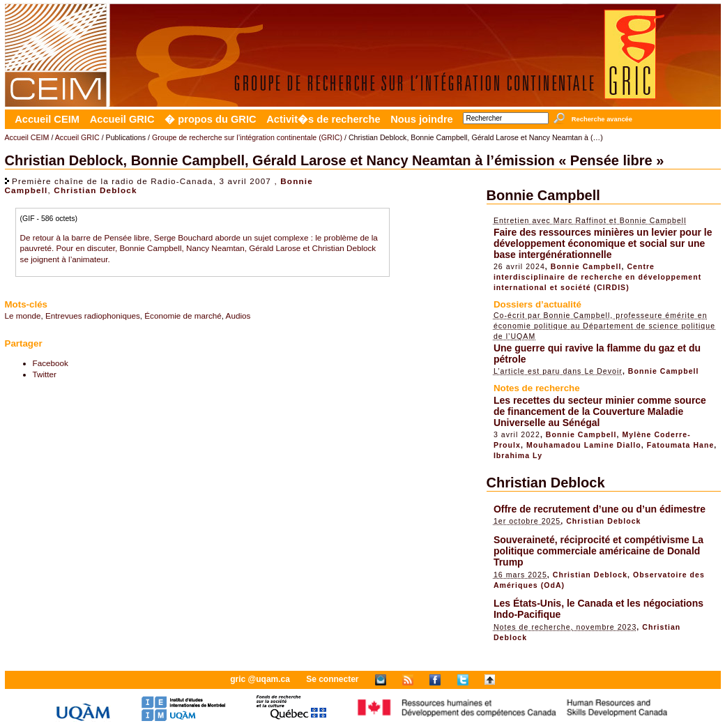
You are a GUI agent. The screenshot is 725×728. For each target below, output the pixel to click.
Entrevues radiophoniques (93, 316)
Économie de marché (183, 316)
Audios (238, 316)
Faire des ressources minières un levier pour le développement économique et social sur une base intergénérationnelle (603, 243)
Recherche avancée (602, 119)
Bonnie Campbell (543, 195)
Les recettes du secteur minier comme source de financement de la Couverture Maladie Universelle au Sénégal (600, 411)
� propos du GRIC (210, 119)
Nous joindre (422, 119)
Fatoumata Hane (681, 445)
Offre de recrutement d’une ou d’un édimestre (600, 509)
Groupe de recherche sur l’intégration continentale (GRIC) (247, 137)
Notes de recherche (537, 388)
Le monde (23, 316)
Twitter (45, 374)
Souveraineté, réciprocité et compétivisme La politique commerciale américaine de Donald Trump (598, 551)
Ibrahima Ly (518, 455)
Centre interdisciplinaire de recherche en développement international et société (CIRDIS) (597, 277)
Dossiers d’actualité (537, 304)
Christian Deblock (95, 190)
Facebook (51, 363)
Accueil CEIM (47, 119)
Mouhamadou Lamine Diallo (584, 445)
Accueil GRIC (122, 119)
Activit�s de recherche (323, 119)
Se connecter (332, 679)
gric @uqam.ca (260, 679)
